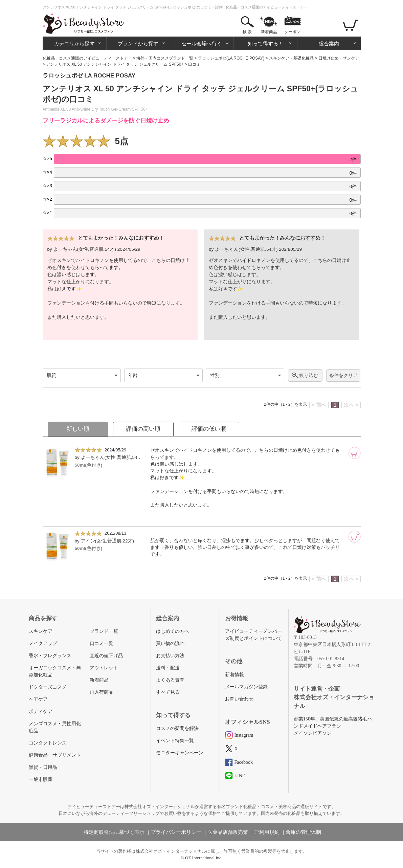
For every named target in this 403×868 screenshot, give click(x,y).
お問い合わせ (239, 699)
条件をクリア (343, 375)
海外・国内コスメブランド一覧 (165, 58)
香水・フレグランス (50, 656)
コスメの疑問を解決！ (180, 728)
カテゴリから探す (74, 43)
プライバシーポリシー (176, 832)
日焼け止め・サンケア (339, 58)
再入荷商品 (102, 692)
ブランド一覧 (104, 631)
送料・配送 (168, 668)
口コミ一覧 (102, 643)
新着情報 (234, 675)
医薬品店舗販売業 (228, 832)
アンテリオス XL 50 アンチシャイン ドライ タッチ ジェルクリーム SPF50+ (115, 64)
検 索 (247, 32)
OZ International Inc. (204, 858)
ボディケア (41, 711)
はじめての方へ (173, 631)
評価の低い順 (209, 429)
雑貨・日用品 (43, 767)
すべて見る (168, 692)
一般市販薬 (41, 780)
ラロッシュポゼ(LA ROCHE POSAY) (231, 58)
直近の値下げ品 (106, 656)
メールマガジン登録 (246, 687)
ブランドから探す (138, 43)
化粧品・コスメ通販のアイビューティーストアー (87, 58)
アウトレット (104, 668)
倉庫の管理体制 (303, 832)
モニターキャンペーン (180, 753)
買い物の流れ (170, 643)
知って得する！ (265, 43)
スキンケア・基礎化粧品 (291, 58)
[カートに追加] (355, 453)
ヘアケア (38, 699)
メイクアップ (43, 643)
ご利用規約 (267, 832)
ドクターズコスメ (48, 687)
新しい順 (78, 429)
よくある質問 (170, 680)
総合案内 (329, 43)
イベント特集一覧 (175, 741)
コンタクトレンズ (48, 743)
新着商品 (269, 32)
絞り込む (309, 375)
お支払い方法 (170, 656)
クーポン (292, 32)
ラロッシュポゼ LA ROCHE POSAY (89, 76)
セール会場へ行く (202, 43)
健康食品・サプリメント (55, 755)
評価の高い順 (143, 429)
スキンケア (41, 631)
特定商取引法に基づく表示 (114, 832)
